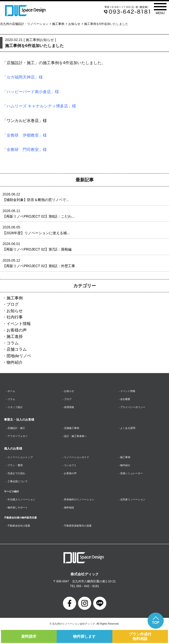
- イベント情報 (127, 391)
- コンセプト (70, 465)
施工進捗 (15, 336)
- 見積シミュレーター (131, 473)
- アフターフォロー (17, 436)
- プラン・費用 (14, 465)
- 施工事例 (124, 457)
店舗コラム (17, 349)
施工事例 (58, 24)
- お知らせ (68, 391)
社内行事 (15, 317)
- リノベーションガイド (76, 457)
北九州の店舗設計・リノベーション (24, 24)
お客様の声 (17, 330)
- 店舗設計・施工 (16, 428)
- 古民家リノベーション (132, 499)
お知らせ (74, 24)
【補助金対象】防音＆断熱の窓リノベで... (36, 200)
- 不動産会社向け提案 (18, 526)
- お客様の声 (70, 473)
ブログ (13, 304)
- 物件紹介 (124, 465)
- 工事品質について (17, 481)
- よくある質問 (127, 428)
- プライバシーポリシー (132, 407)
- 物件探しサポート (17, 508)
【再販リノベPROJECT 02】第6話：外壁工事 (39, 266)
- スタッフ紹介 (14, 407)
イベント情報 (19, 324)
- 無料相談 (68, 508)
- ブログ (67, 399)
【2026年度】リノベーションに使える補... (36, 233)
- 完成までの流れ (16, 473)
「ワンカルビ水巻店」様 (25, 121)
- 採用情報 (68, 407)
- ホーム (11, 391)
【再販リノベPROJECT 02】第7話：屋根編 (37, 249)
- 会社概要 (124, 399)
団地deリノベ (19, 356)
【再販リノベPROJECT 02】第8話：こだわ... (39, 216)
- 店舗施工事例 (71, 428)
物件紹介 (15, 362)
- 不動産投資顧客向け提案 (77, 526)
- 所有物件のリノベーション (78, 499)
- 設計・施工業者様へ (75, 436)
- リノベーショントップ (19, 457)
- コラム (11, 399)
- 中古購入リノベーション (21, 499)
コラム (13, 343)
